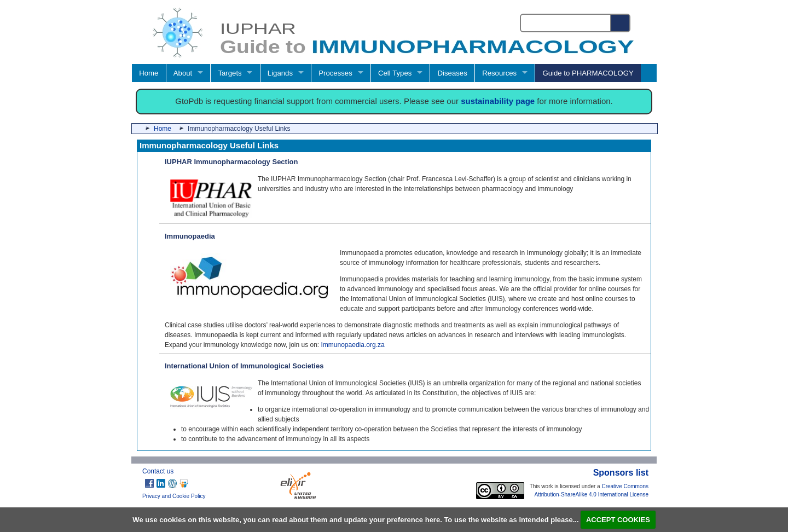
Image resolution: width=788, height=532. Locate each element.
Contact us (158, 471)
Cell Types (395, 73)
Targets (230, 73)
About (183, 73)
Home (149, 73)
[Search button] (621, 23)
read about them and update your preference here (356, 520)
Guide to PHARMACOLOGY (588, 73)
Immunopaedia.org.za (353, 345)
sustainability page (498, 101)
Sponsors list (621, 473)
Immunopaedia (190, 236)
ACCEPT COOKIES (618, 520)
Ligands (280, 73)
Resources (499, 73)
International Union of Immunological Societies (244, 366)
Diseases (453, 73)
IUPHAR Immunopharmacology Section (231, 162)
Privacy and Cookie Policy (174, 496)
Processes (335, 73)
